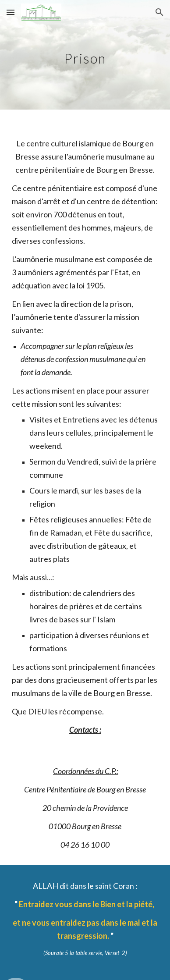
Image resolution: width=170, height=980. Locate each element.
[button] (11, 12)
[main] (85, 55)
